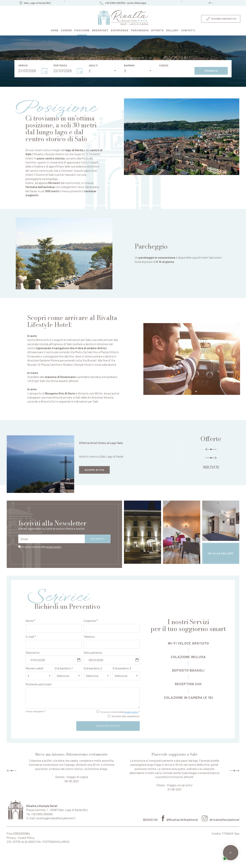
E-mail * (31, 637)
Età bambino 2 (93, 668)
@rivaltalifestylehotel (221, 820)
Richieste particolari (39, 684)
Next (234, 771)
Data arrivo (33, 652)
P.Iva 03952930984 (18, 833)
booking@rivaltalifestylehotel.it (56, 818)
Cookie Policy (26, 838)
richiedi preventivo (221, 19)
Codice (164, 65)
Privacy (11, 838)
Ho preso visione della (41, 547)
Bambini (129, 65)
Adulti (93, 65)
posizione (82, 30)
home (55, 30)
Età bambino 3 (122, 668)
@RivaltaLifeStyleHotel (180, 820)
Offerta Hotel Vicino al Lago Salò (101, 443)
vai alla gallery (221, 553)
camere (66, 30)
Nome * (30, 621)
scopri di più (94, 470)
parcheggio (140, 30)
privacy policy (54, 547)
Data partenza (93, 652)
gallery (172, 30)
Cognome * (91, 621)
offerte (157, 30)
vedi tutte (211, 467)
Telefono (89, 637)
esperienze (120, 30)
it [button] (211, 4)
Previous (12, 771)
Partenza (60, 65)
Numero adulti (35, 668)
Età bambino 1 (64, 668)
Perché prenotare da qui (12, 856)
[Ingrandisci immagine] (182, 137)
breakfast (100, 30)
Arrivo (23, 65)
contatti (188, 30)
